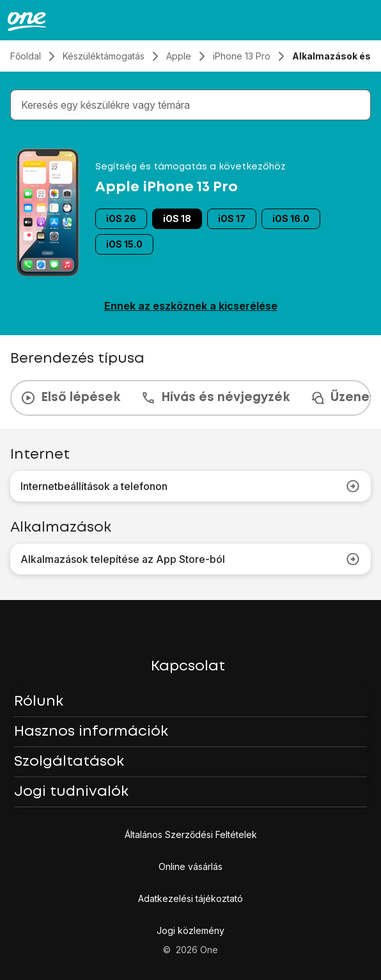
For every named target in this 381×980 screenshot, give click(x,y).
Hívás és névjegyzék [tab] (215, 398)
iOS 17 (232, 218)
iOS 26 (121, 218)
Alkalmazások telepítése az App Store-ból (190, 559)
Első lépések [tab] (70, 398)
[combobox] (193, 105)
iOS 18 (177, 218)
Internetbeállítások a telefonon (190, 486)
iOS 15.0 (124, 244)
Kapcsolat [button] (188, 667)
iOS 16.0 (291, 218)
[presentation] (190, 398)
